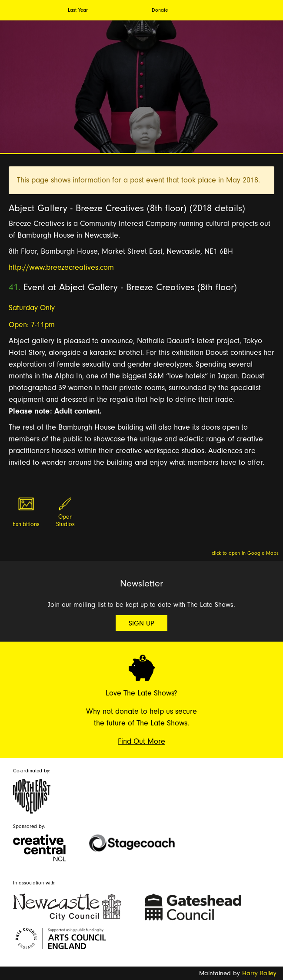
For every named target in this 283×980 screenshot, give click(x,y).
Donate (160, 10)
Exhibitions (26, 524)
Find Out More (141, 741)
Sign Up (141, 623)
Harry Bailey (259, 973)
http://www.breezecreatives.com (61, 267)
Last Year (78, 10)
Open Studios (65, 521)
